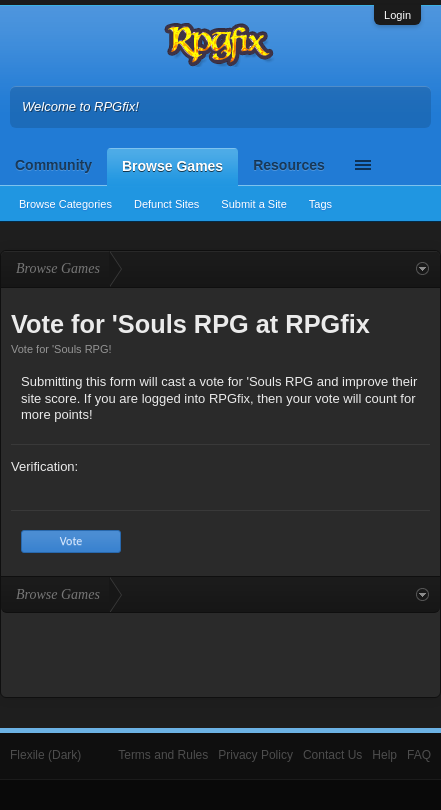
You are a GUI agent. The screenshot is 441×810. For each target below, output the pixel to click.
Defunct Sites (166, 204)
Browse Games (172, 166)
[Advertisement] (221, 653)
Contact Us (332, 755)
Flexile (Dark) (45, 755)
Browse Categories (65, 204)
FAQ (419, 755)
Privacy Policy (255, 755)
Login (397, 15)
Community (53, 165)
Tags (320, 204)
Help (384, 755)
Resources (289, 165)
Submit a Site (253, 204)
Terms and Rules (163, 755)
